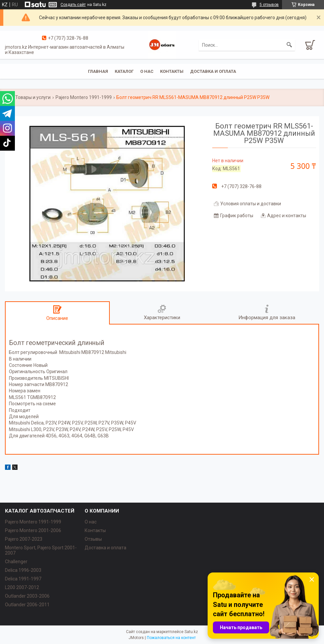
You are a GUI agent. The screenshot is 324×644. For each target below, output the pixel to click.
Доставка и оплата (213, 71)
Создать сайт (73, 5)
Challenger (16, 562)
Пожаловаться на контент (171, 638)
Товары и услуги (33, 97)
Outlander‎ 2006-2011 (27, 605)
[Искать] (289, 45)
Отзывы (93, 539)
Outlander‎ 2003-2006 (27, 596)
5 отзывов (269, 5)
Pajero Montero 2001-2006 (33, 530)
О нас (147, 71)
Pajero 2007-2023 (24, 539)
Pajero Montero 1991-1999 (84, 97)
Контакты (172, 71)
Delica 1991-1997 (23, 579)
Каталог (124, 71)
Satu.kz (191, 632)
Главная (98, 71)
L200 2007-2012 (22, 587)
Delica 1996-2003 (23, 570)
